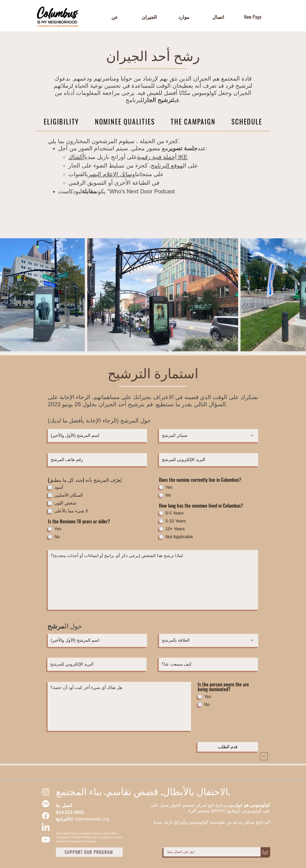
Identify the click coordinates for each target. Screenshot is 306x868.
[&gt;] (265, 852)
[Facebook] (46, 816)
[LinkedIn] (46, 828)
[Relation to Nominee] (209, 640)
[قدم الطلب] (228, 747)
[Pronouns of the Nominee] (209, 436)
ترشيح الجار (158, 100)
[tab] (61, 122)
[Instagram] (46, 792)
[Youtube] (46, 840)
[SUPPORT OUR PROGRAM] (89, 852)
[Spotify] (46, 804)
